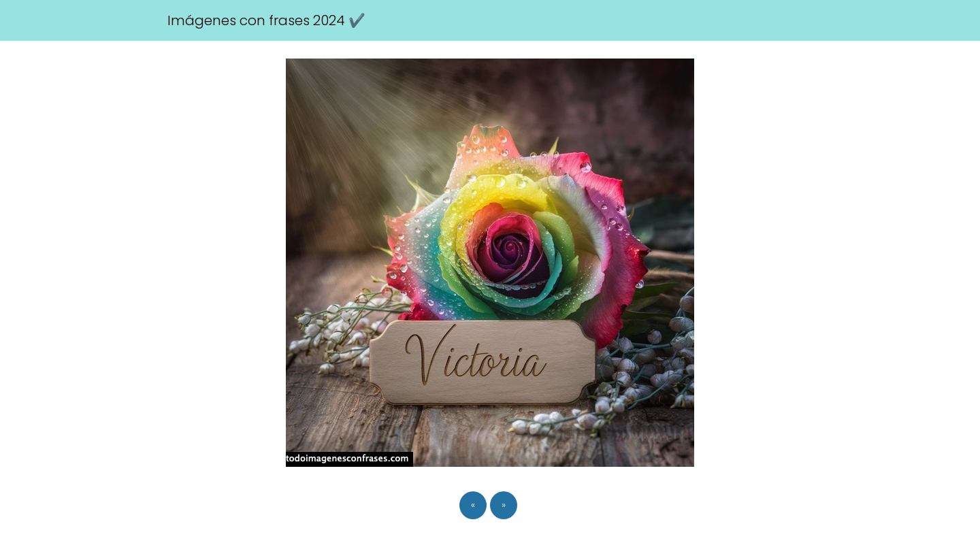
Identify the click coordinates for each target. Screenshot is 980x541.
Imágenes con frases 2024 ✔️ (266, 20)
